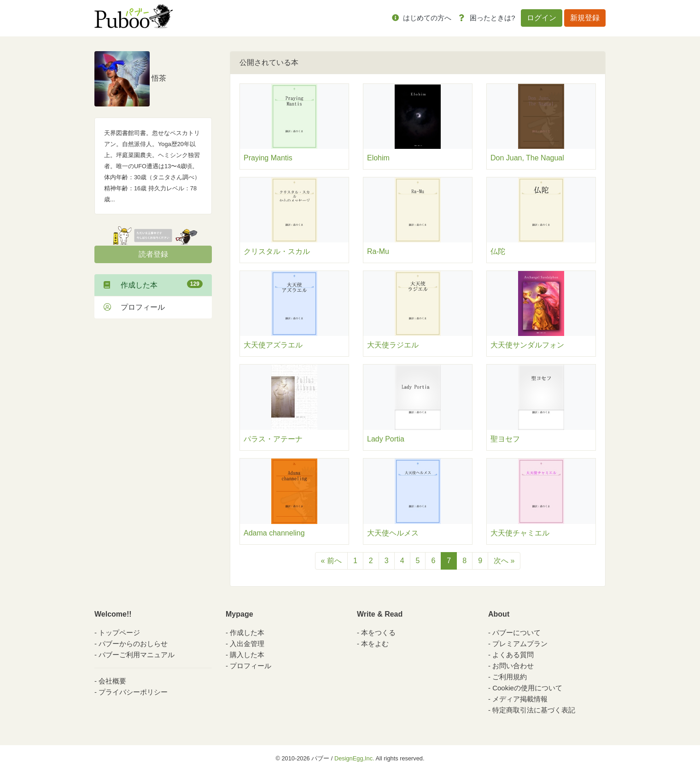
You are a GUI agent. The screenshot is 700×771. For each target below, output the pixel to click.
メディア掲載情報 (520, 699)
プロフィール (134, 307)
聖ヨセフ (505, 439)
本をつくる (378, 633)
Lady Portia (386, 439)
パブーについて (516, 633)
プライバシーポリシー (133, 692)
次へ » (504, 561)
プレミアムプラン (520, 644)
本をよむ (375, 644)
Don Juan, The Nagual (527, 158)
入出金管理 (247, 644)
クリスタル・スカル (277, 251)
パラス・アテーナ (273, 439)
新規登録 (585, 18)
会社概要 (112, 681)
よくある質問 (513, 655)
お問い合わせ (513, 666)
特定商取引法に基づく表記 (534, 710)
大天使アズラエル (273, 345)
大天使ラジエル (393, 345)
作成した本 (153, 284)
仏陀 (498, 251)
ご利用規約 (510, 677)
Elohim (378, 158)
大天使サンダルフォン (527, 345)
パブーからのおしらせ (133, 644)
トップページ (119, 633)
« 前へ (331, 561)
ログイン (542, 18)
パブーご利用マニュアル (137, 655)
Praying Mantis (268, 158)
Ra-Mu (378, 251)
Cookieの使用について (527, 688)
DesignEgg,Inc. (354, 758)
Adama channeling (274, 533)
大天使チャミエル (520, 533)
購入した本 (247, 655)
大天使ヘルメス (393, 533)
